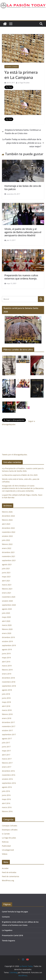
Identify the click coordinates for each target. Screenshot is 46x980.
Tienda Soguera (8, 941)
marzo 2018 (7, 710)
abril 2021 (6, 581)
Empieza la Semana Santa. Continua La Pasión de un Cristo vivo (21, 132)
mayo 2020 (6, 617)
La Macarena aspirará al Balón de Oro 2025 (20, 475)
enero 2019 (7, 674)
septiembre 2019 (9, 645)
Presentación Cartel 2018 (12, 935)
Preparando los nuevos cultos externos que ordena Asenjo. (21, 277)
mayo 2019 (6, 658)
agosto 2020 (7, 609)
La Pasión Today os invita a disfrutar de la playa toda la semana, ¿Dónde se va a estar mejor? (23, 143)
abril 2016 (6, 803)
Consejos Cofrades (10, 826)
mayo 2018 (6, 702)
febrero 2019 (7, 670)
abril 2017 (6, 755)
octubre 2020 (7, 601)
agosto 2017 (7, 739)
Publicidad (6, 846)
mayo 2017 (6, 751)
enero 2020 (7, 633)
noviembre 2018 (9, 682)
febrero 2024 (7, 520)
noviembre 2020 (9, 597)
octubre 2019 (7, 641)
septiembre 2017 (9, 734)
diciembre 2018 (8, 678)
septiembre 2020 (9, 605)
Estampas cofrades (12, 67)
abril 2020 (6, 621)
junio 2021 (6, 573)
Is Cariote (6, 834)
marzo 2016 (7, 807)
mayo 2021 (6, 577)
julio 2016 (6, 791)
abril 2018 (6, 706)
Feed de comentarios (11, 876)
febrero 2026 (7, 512)
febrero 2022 (7, 544)
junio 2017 (6, 747)
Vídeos (5, 854)
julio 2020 (6, 613)
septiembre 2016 (9, 783)
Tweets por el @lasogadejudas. (15, 455)
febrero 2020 (7, 629)
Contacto (6, 917)
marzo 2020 (7, 625)
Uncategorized (8, 850)
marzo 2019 (7, 666)
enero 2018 (7, 718)
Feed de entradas (9, 872)
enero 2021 (7, 593)
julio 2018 (6, 694)
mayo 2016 (6, 799)
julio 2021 (6, 569)
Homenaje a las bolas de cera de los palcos (23, 187)
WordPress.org (8, 880)
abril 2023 (6, 524)
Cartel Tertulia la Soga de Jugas (15, 912)
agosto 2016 (7, 787)
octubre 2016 (7, 779)
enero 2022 (7, 548)
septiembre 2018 (9, 686)
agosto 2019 (7, 649)
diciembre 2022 (8, 528)
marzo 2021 (7, 585)
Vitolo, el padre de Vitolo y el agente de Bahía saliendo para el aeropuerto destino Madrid (23, 232)
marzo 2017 (7, 759)
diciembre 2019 (8, 637)
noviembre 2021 (9, 556)
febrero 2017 (7, 763)
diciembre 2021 (8, 552)
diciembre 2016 (8, 771)
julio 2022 (6, 540)
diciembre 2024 (8, 516)
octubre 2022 (7, 536)
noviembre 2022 (9, 532)
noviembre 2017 (9, 726)
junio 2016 (6, 795)
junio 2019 (6, 654)
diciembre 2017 (8, 722)
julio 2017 (6, 743)
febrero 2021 (7, 589)
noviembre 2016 (9, 775)
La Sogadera (7, 930)
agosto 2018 (7, 690)
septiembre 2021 (9, 560)
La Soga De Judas (24, 83)
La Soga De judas (9, 838)
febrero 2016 (7, 811)
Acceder (5, 868)
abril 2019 (6, 662)
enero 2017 (7, 767)
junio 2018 (6, 698)
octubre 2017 (7, 730)
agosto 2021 (7, 564)
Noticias (5, 842)
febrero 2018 (7, 714)
